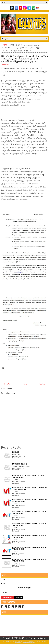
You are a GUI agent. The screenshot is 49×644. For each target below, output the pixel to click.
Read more (22, 456)
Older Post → (43, 384)
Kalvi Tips (23, 638)
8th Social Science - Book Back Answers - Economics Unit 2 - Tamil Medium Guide (30, 489)
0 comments (5, 65)
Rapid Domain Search (28, 643)
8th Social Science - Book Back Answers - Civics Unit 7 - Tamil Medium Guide (29, 512)
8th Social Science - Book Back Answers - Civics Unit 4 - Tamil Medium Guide (29, 548)
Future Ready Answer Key (20, 464)
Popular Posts (7, 597)
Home (5, 45)
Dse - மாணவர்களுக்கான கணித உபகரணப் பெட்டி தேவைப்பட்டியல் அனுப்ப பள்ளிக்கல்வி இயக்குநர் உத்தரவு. (24, 58)
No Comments (16, 458)
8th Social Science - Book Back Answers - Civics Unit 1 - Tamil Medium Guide (29, 477)
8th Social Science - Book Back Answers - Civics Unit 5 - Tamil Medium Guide (29, 536)
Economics (16, 452)
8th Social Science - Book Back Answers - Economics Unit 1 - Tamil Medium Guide (30, 500)
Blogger (28, 588)
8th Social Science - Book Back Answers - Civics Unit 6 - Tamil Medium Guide (29, 524)
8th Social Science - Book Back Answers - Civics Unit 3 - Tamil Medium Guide (29, 560)
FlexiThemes (13, 641)
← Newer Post (6, 384)
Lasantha (32, 641)
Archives (19, 597)
